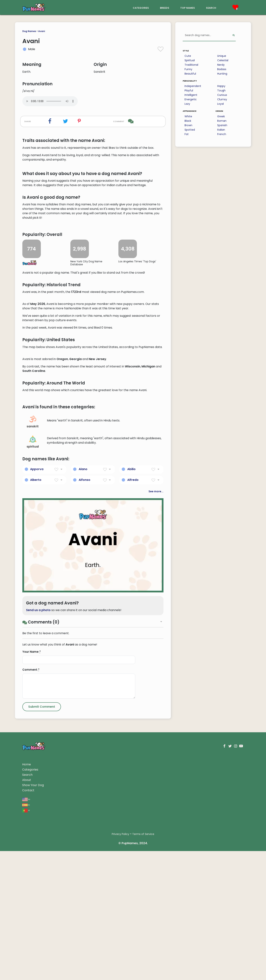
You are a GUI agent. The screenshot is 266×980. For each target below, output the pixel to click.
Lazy (187, 104)
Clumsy (222, 99)
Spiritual (190, 60)
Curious (222, 95)
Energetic (191, 99)
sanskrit (33, 641)
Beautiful (190, 74)
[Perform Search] (234, 35)
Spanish (222, 125)
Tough (221, 90)
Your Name (32, 871)
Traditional (191, 65)
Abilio (131, 688)
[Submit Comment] (42, 926)
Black (188, 121)
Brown (188, 125)
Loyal (220, 104)
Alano (83, 688)
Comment (31, 889)
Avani (42, 31)
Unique (222, 56)
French (222, 134)
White (188, 116)
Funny (188, 69)
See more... (156, 710)
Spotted (190, 130)
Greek (221, 116)
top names (188, 7)
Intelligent (191, 95)
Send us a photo (38, 829)
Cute (188, 56)
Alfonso (85, 699)
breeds (165, 7)
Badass (222, 69)
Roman (222, 121)
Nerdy (221, 65)
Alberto (36, 699)
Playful (189, 90)
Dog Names (29, 31)
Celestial (223, 60)
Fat (187, 134)
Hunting (222, 74)
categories (141, 7)
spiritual (33, 661)
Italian (221, 130)
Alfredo (133, 699)
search (211, 7)
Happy (221, 86)
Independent (193, 86)
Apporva (37, 688)
